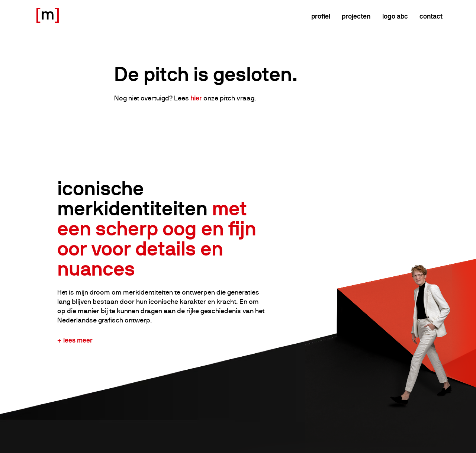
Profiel (321, 16)
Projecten (356, 16)
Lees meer (78, 340)
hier (196, 98)
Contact (431, 16)
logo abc (395, 16)
